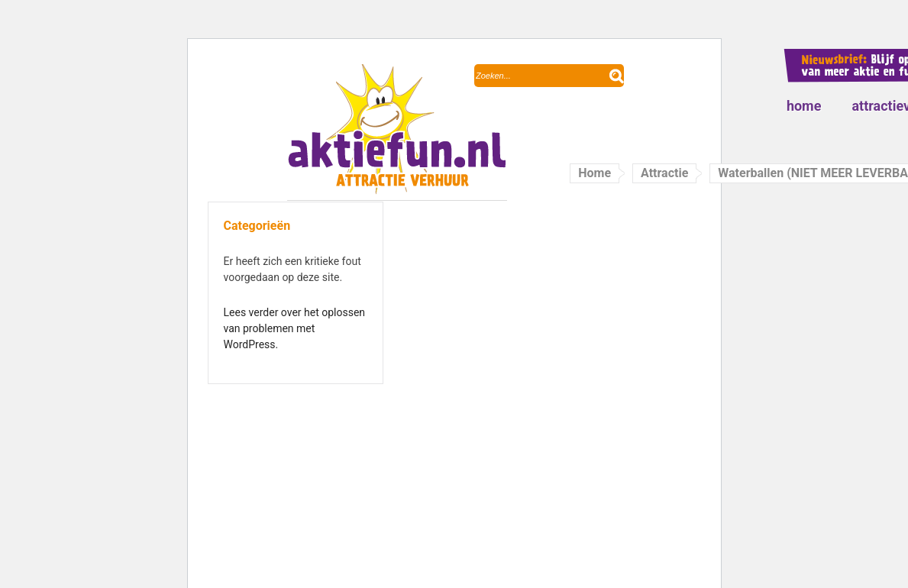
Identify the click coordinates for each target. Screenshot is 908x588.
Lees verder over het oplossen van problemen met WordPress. (295, 328)
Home (804, 106)
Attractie (664, 173)
